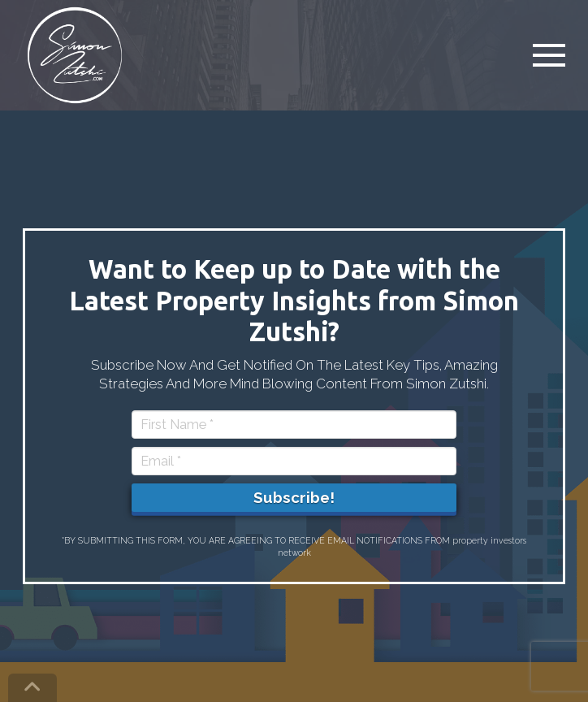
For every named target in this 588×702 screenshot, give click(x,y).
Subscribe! (294, 497)
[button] (549, 55)
